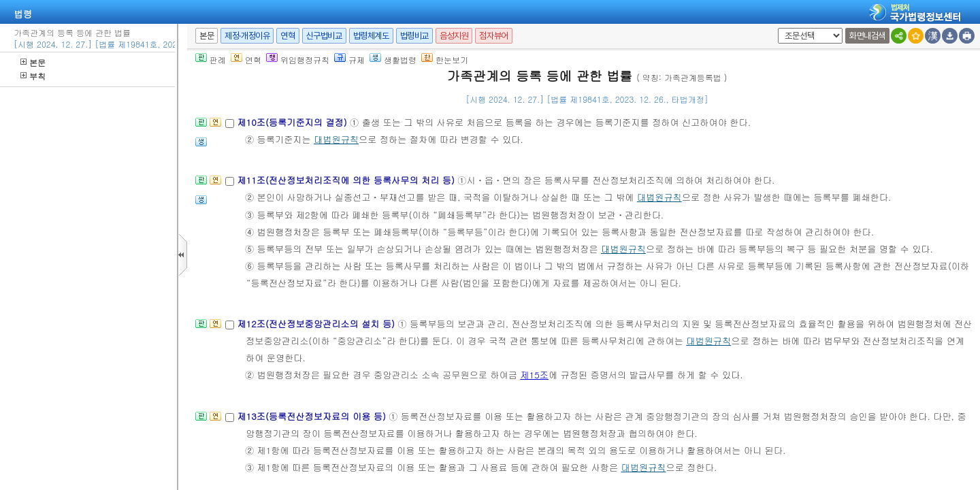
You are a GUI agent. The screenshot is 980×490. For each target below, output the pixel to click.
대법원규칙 (336, 139)
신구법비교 (324, 36)
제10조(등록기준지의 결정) (293, 122)
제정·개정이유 (247, 36)
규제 (349, 60)
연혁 (288, 36)
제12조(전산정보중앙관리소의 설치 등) (317, 324)
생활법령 (393, 60)
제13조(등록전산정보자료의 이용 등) (313, 416)
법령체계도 (371, 36)
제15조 (534, 375)
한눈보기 (445, 60)
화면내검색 (867, 36)
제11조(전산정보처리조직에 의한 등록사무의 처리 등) (347, 180)
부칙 (33, 76)
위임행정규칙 (298, 60)
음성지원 (454, 36)
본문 (33, 62)
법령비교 (414, 36)
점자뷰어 (493, 36)
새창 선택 (775, 28)
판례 (211, 60)
